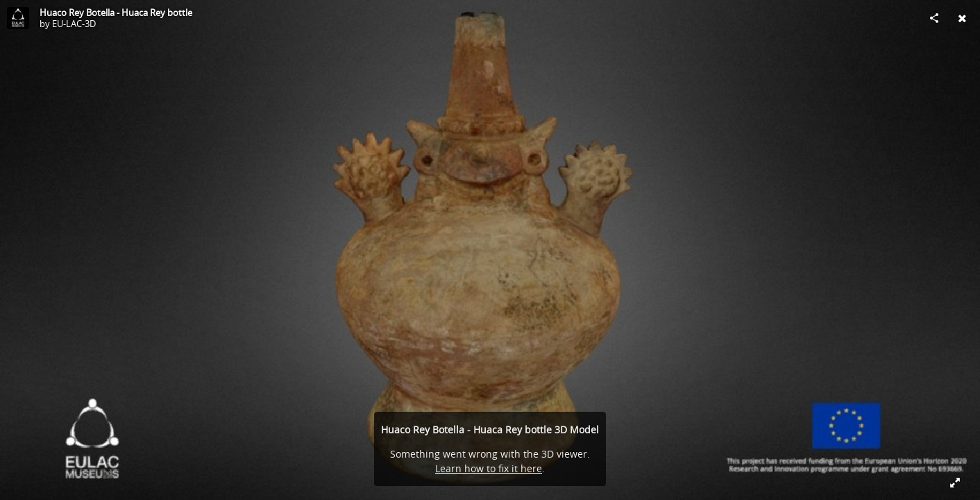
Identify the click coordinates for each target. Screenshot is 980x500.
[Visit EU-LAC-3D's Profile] (18, 18)
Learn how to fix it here (489, 468)
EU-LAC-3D (74, 24)
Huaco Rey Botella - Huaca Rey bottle (116, 12)
